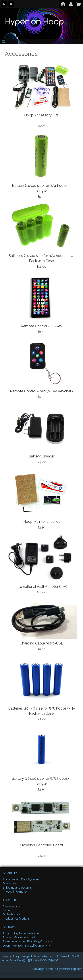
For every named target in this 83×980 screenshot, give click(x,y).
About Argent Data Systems (21, 879)
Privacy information (15, 892)
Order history (11, 914)
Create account (13, 906)
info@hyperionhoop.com (28, 933)
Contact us (10, 883)
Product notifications (16, 919)
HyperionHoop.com (70, 969)
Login (6, 910)
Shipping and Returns (17, 888)
